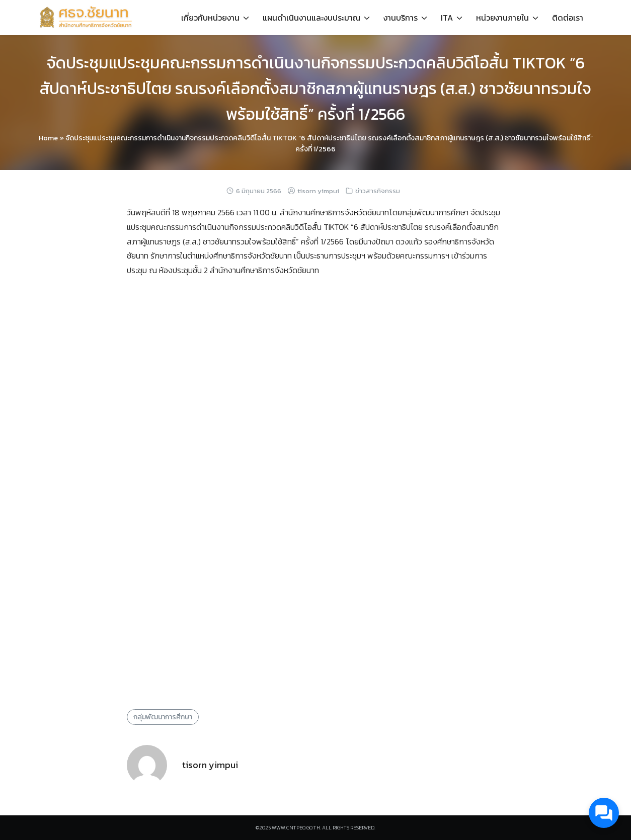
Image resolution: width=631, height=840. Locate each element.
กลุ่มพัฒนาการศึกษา (163, 717)
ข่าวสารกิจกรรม (378, 191)
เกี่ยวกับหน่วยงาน (210, 18)
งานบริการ (401, 18)
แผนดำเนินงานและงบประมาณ (311, 18)
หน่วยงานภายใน (502, 18)
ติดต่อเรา (568, 18)
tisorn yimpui (318, 191)
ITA (447, 18)
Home (48, 138)
